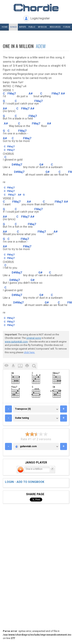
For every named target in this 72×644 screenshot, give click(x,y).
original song (34, 338)
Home (5, 27)
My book (42, 27)
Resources (55, 27)
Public (32, 27)
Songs (13, 27)
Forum (67, 27)
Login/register (40, 18)
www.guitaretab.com (16, 342)
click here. (29, 352)
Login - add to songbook (25, 482)
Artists (22, 27)
